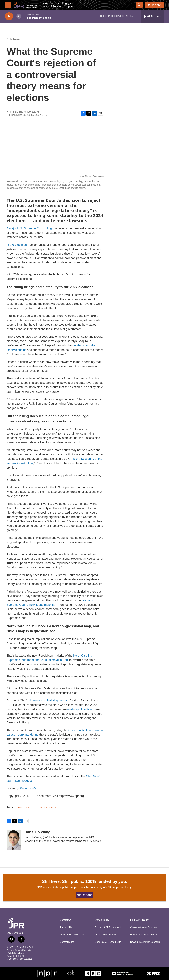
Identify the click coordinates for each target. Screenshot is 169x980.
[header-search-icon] (139, 5)
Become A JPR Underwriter (109, 927)
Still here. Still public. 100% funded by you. (84, 881)
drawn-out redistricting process (49, 701)
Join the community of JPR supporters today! (106, 887)
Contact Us (65, 920)
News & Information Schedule (145, 942)
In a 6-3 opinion (17, 245)
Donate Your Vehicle (105, 935)
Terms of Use (67, 927)
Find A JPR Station (140, 920)
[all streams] (152, 16)
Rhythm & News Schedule (144, 935)
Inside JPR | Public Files (72, 935)
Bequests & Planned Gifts (108, 942)
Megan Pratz (28, 788)
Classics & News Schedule (144, 927)
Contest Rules (67, 942)
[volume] (19, 16)
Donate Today (102, 920)
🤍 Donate (85, 895)
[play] (9, 16)
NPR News (13, 39)
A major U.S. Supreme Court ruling (29, 228)
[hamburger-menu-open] (8, 5)
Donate (156, 5)
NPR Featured (48, 808)
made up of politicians (81, 709)
